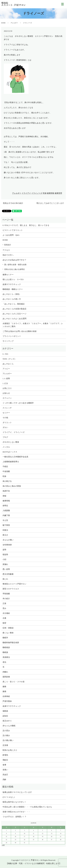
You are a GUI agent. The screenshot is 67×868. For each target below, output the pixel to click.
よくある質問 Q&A (11, 235)
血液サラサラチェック (12, 284)
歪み (4, 608)
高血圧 (5, 775)
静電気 (5, 755)
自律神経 (6, 696)
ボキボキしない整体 (11, 442)
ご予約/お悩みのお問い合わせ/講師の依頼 (20, 331)
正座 (4, 603)
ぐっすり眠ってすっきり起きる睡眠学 (18, 403)
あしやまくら (8, 364)
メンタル (6, 447)
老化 (4, 662)
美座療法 (6, 657)
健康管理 (58, 193)
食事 (4, 765)
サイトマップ (8, 341)
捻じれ (5, 579)
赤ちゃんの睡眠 (9, 726)
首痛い (5, 770)
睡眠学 (5, 638)
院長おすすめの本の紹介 (13, 203)
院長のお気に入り (10, 750)
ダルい (5, 427)
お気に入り (7, 388)
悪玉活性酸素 (8, 574)
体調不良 (6, 491)
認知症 (5, 716)
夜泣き (5, 535)
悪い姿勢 (6, 569)
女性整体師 (7, 545)
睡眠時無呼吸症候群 (11, 643)
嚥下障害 (6, 525)
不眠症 (5, 467)
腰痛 (4, 687)
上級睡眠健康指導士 (11, 462)
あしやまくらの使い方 (12, 299)
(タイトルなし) (9, 797)
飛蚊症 (5, 760)
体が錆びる (7, 481)
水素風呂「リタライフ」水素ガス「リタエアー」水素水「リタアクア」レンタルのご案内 (33, 325)
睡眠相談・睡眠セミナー (13, 289)
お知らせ (6, 393)
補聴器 (5, 711)
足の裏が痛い (8, 740)
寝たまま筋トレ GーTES (13, 279)
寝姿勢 (5, 555)
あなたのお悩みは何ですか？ (14, 260)
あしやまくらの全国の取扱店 (14, 309)
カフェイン (7, 398)
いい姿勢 (6, 378)
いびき (5, 383)
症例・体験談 (8, 628)
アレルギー (14, 23)
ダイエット (7, 423)
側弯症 (5, 506)
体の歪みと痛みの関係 (12, 486)
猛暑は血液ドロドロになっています (17, 792)
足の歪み (6, 731)
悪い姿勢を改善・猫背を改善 (15, 265)
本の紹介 (6, 599)
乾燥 (45, 193)
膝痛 (4, 691)
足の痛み (6, 735)
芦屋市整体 (7, 701)
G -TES (5, 354)
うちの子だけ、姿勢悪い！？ (14, 817)
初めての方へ (8, 255)
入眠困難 (6, 511)
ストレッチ (7, 408)
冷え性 (5, 520)
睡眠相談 (6, 647)
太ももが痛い (8, 540)
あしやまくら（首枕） (12, 294)
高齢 (4, 779)
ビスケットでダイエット (13, 230)
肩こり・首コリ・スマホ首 (14, 682)
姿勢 (4, 550)
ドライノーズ (37, 193)
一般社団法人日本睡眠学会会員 (15, 457)
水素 (4, 618)
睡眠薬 (5, 652)
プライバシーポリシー (12, 336)
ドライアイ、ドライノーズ (14, 432)
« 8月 (3, 845)
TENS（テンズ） (9, 359)
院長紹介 (8, 245)
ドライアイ (26, 193)
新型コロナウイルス (11, 589)
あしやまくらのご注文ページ (14, 314)
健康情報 (51, 193)
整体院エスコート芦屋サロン (14, 584)
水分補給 (6, 613)
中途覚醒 (6, 471)
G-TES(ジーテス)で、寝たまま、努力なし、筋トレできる (26, 225)
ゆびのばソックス (10, 452)
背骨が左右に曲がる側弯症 (15, 269)
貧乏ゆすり (7, 721)
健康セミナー (8, 275)
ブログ (5, 437)
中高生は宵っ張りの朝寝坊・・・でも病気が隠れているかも (27, 807)
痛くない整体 (8, 633)
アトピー (6, 369)
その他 (5, 418)
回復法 (5, 530)
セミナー (6, 413)
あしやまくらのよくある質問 (14, 319)
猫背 (4, 623)
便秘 (4, 496)
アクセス (6, 250)
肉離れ (5, 672)
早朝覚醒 (6, 594)
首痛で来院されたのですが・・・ (16, 812)
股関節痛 (6, 677)
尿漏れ (5, 564)
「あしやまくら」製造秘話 (14, 304)
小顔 (4, 559)
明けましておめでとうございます (50, 203)
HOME (3, 23)
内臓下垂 (6, 515)
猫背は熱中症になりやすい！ (14, 802)
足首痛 (5, 745)
